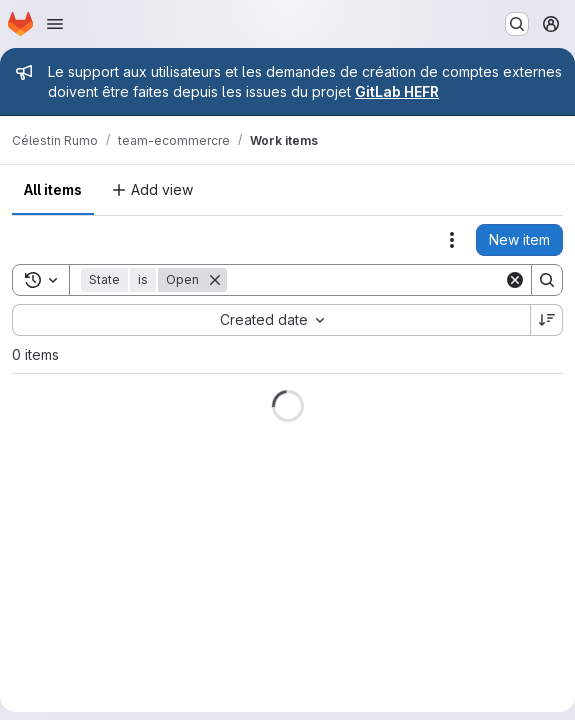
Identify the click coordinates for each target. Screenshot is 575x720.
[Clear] (515, 280)
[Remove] (215, 280)
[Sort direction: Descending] (547, 320)
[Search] (365, 280)
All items (53, 189)
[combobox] (271, 320)
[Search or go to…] (517, 24)
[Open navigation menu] (55, 24)
